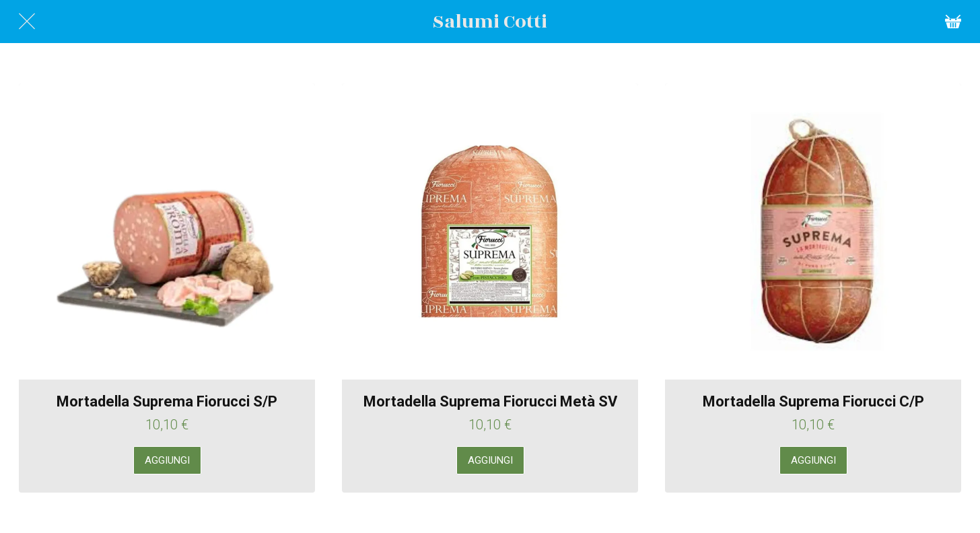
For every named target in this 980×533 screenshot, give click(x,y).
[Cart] (953, 22)
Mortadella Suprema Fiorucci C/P (813, 401)
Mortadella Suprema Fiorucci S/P (167, 401)
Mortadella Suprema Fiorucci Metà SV (490, 401)
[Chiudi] (27, 22)
